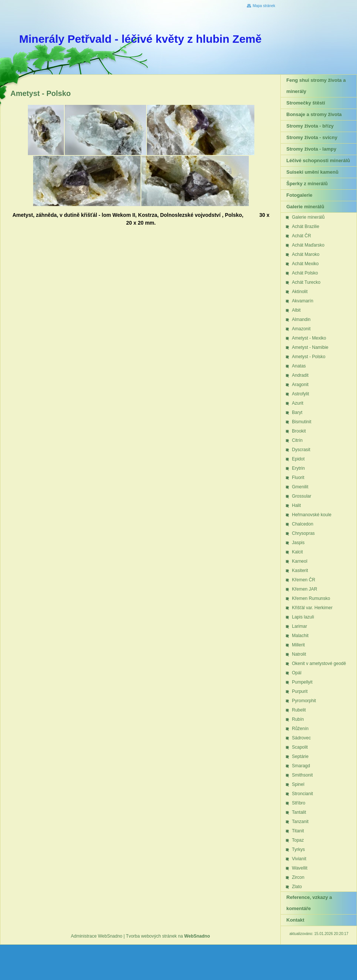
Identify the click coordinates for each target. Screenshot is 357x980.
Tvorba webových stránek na (168, 936)
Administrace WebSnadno (97, 936)
